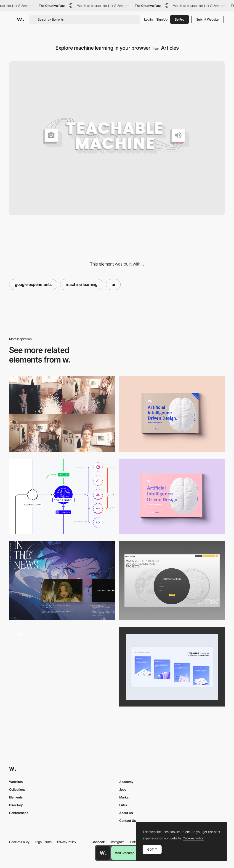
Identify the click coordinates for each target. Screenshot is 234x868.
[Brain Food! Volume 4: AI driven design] (172, 414)
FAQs (123, 805)
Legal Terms (43, 842)
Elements (16, 797)
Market (124, 797)
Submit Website (207, 19)
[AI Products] (172, 667)
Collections (17, 789)
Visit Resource (125, 853)
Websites (16, 782)
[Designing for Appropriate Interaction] (62, 496)
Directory (16, 805)
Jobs (123, 789)
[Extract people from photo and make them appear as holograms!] (62, 414)
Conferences (19, 813)
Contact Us (128, 821)
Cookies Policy (19, 842)
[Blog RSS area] (62, 581)
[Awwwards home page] (103, 853)
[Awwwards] (20, 19)
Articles (170, 48)
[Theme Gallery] (62, 667)
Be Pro (179, 19)
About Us (126, 813)
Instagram (118, 842)
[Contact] (172, 581)
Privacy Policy (67, 842)
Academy (126, 782)
